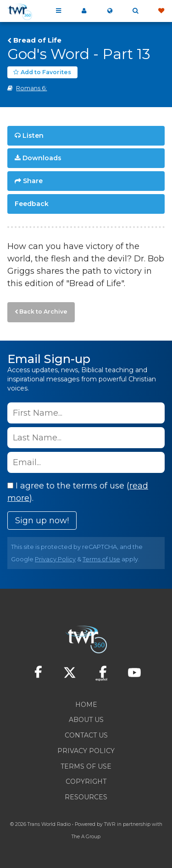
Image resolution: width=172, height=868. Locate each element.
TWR (110, 824)
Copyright (86, 781)
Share (33, 181)
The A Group (86, 837)
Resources (86, 797)
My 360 (84, 11)
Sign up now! (42, 521)
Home (86, 705)
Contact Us (86, 735)
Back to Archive (43, 312)
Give (161, 11)
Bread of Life (37, 40)
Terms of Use (101, 559)
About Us (86, 720)
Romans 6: (31, 88)
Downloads (42, 158)
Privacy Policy (55, 559)
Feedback (32, 204)
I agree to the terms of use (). (78, 492)
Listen (33, 136)
